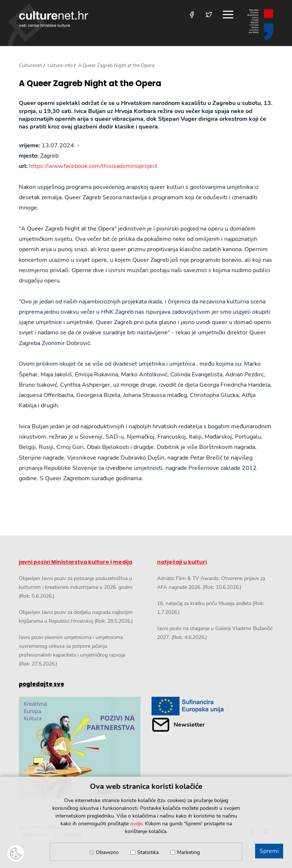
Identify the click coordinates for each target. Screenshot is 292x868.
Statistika (148, 852)
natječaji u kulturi (182, 562)
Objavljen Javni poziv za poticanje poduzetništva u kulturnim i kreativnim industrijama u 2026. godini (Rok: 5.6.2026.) (76, 587)
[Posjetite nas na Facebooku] (192, 15)
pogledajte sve (41, 684)
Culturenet (30, 66)
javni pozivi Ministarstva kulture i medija (76, 562)
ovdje (136, 824)
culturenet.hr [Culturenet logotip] (53, 19)
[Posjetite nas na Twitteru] (209, 15)
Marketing (188, 852)
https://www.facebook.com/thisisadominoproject (93, 166)
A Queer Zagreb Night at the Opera (90, 84)
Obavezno (107, 852)
